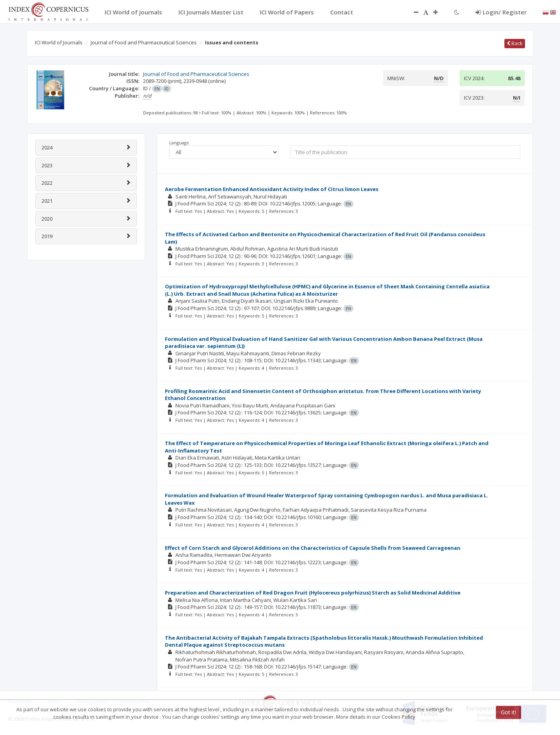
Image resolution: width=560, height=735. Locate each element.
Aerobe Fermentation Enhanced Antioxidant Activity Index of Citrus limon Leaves (272, 189)
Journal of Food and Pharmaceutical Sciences (144, 42)
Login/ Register (501, 12)
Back (515, 43)
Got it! (508, 712)
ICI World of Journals (59, 42)
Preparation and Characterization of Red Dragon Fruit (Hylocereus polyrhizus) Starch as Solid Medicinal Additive (313, 593)
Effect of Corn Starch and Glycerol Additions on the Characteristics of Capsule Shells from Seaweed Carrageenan (313, 548)
